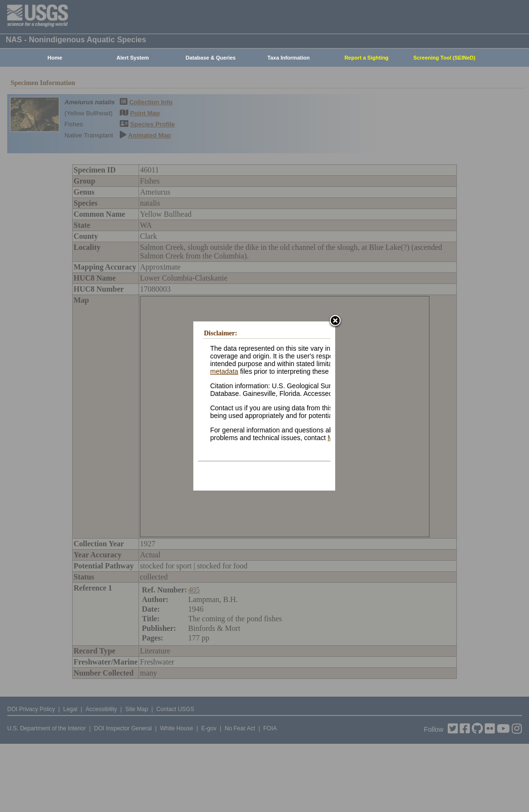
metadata (224, 371)
